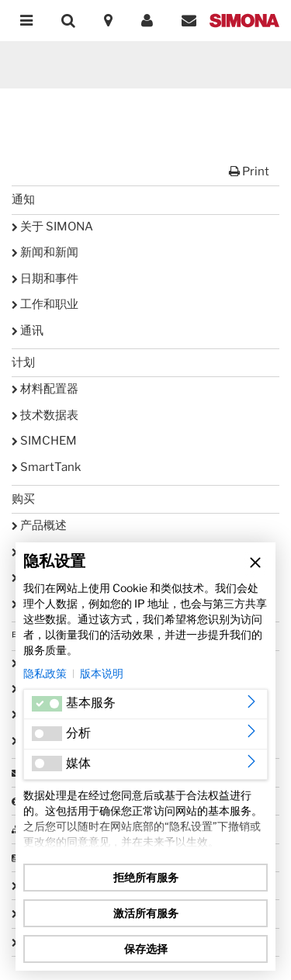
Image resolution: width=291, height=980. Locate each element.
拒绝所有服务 (146, 877)
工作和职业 (45, 304)
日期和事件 (45, 279)
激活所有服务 (146, 913)
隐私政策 (45, 673)
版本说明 (102, 673)
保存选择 (146, 949)
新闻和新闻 (45, 252)
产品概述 (39, 525)
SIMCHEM (44, 441)
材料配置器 (45, 389)
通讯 (28, 331)
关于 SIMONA (52, 227)
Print (249, 171)
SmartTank (46, 467)
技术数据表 (45, 415)
